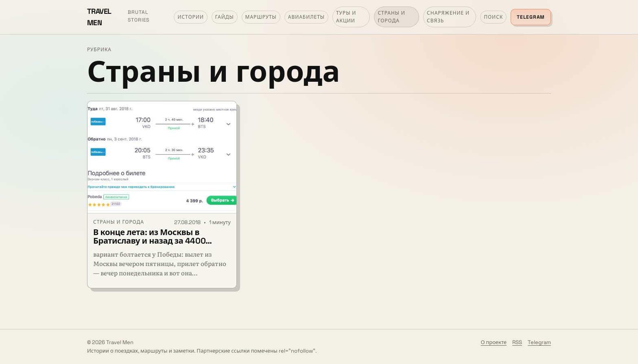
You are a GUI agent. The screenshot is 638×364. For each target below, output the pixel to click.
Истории (190, 17)
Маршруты (261, 17)
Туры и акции (346, 17)
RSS (517, 342)
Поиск (493, 17)
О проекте (494, 342)
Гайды (225, 17)
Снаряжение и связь (448, 17)
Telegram (531, 17)
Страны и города (391, 17)
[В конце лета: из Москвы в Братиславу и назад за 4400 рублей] (162, 157)
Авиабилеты (306, 17)
